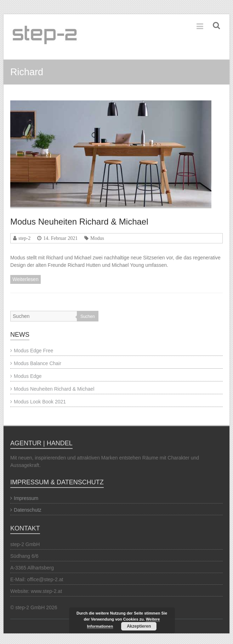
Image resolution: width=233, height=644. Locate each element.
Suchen (88, 317)
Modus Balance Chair (38, 363)
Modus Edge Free (33, 351)
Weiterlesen (25, 279)
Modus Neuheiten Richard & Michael (79, 222)
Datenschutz (28, 510)
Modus (97, 238)
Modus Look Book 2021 (40, 402)
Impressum (26, 498)
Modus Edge (28, 376)
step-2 (24, 238)
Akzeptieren (139, 626)
